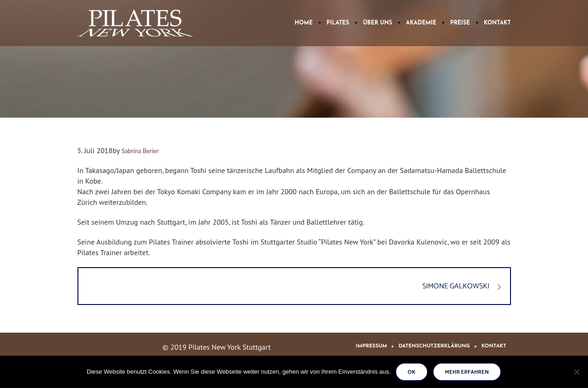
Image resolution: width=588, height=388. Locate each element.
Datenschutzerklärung (434, 346)
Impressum (372, 346)
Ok (412, 372)
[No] (576, 372)
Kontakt (494, 346)
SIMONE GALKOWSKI (456, 287)
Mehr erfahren (467, 372)
